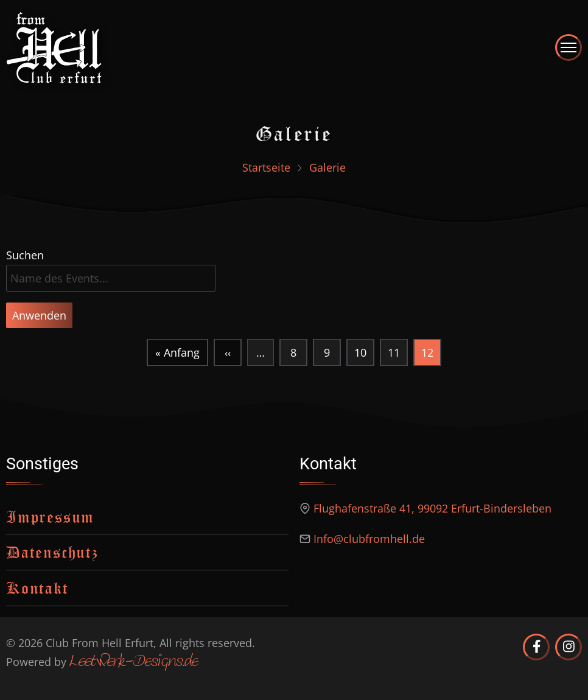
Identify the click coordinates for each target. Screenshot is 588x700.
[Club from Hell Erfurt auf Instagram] (569, 647)
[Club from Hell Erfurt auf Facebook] (536, 647)
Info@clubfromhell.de (369, 539)
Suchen (25, 255)
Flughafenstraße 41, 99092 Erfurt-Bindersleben (432, 508)
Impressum (50, 516)
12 (431, 355)
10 (360, 350)
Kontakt (37, 588)
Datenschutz (52, 552)
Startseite (266, 167)
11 (394, 350)
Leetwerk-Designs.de (134, 662)
